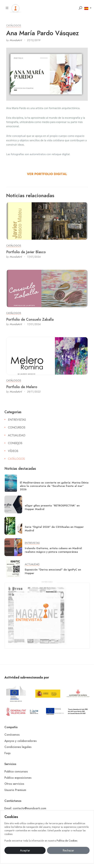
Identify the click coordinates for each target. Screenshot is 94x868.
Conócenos (12, 735)
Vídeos (13, 451)
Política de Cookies (67, 841)
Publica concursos (16, 772)
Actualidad (17, 435)
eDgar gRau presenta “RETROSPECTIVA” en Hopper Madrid (52, 507)
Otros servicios (14, 784)
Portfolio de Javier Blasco (26, 252)
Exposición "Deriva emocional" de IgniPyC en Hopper (53, 571)
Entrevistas (17, 420)
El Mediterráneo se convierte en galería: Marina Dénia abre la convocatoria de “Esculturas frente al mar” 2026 (54, 486)
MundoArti (16, 40)
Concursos (17, 428)
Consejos (15, 443)
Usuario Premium (15, 790)
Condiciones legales (18, 747)
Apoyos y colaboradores (20, 741)
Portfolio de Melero (22, 387)
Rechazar (68, 851)
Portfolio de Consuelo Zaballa (30, 319)
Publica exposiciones (18, 778)
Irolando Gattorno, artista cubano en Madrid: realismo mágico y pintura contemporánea (54, 550)
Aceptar (25, 851)
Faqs (7, 753)
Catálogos (14, 26)
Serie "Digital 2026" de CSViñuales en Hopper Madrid (54, 529)
